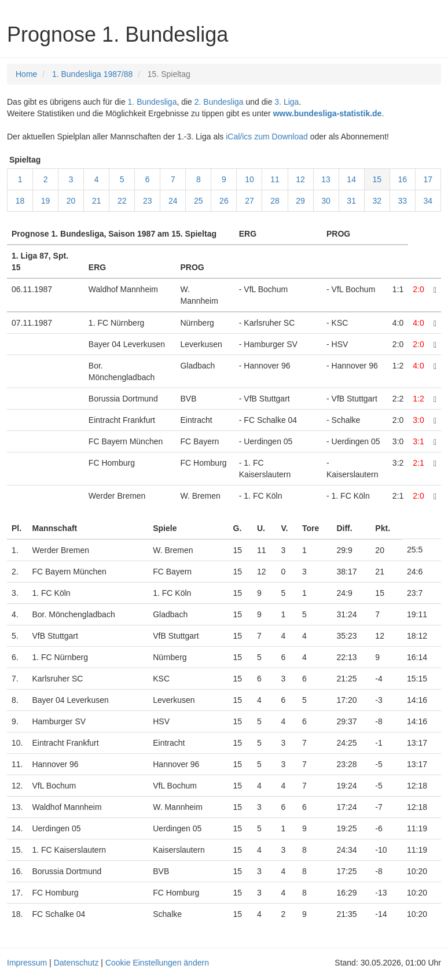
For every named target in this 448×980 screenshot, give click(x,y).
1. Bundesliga (153, 102)
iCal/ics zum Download (267, 137)
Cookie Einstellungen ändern (157, 963)
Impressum (27, 963)
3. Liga (287, 102)
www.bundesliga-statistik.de (328, 113)
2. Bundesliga (219, 102)
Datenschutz (76, 963)
